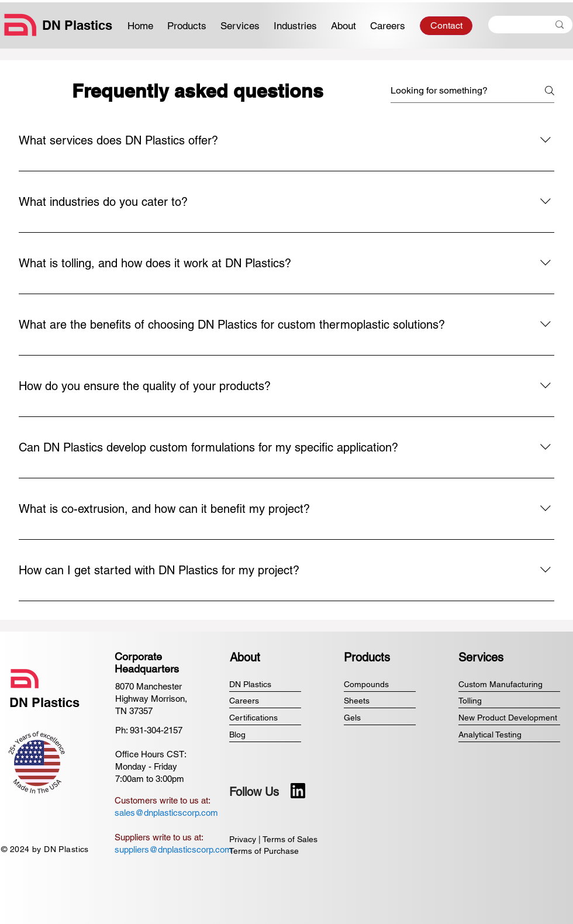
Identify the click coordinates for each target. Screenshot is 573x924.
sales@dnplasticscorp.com (166, 813)
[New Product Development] (509, 718)
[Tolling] (509, 701)
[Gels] (380, 718)
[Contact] (446, 26)
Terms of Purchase (264, 851)
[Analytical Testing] (509, 735)
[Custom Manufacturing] (509, 685)
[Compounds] (380, 685)
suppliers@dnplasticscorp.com (173, 849)
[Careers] (265, 701)
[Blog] (265, 735)
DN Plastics (77, 25)
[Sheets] (380, 701)
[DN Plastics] (265, 685)
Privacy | (246, 839)
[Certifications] (265, 718)
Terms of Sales (290, 839)
